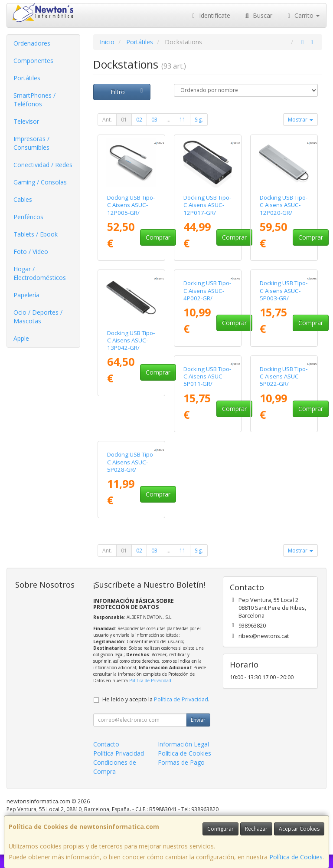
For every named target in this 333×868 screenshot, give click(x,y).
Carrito (303, 15)
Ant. (107, 120)
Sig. (199, 120)
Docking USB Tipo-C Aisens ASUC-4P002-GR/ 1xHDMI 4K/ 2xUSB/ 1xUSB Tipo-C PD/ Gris (207, 352)
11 (183, 120)
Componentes (33, 61)
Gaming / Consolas (40, 182)
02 (139, 120)
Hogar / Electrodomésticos (40, 273)
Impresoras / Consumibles (31, 143)
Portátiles (27, 78)
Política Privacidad (119, 766)
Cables (23, 199)
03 (154, 120)
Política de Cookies (296, 857)
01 (124, 120)
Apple (21, 338)
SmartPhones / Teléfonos (34, 100)
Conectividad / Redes (43, 165)
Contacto (106, 757)
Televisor (26, 121)
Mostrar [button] (300, 120)
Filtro (128, 92)
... (168, 120)
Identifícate (210, 15)
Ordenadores (32, 43)
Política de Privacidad (150, 694)
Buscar (258, 15)
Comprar (158, 237)
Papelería (26, 295)
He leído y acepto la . (156, 712)
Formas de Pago (181, 775)
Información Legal (183, 757)
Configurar (220, 829)
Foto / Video (31, 252)
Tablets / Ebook (36, 234)
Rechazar (256, 829)
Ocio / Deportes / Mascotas (38, 317)
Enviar (198, 733)
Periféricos (28, 217)
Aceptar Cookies (299, 829)
